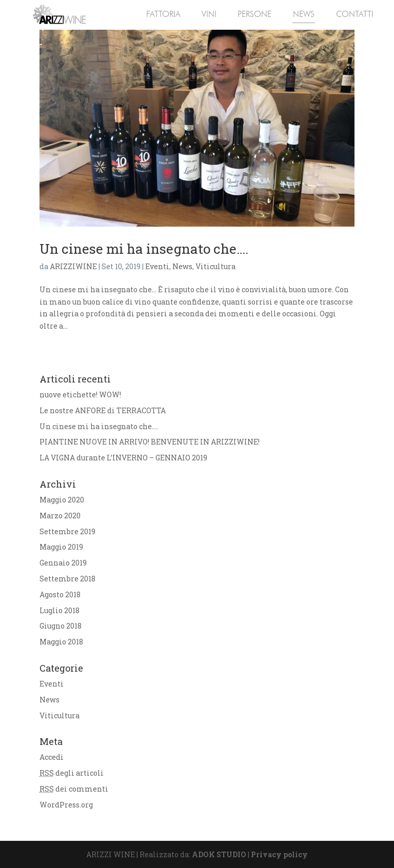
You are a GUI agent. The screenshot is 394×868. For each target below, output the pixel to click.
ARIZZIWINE (73, 266)
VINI (209, 14)
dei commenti (74, 789)
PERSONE (254, 14)
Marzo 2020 (60, 516)
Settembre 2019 (67, 531)
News (182, 266)
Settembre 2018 (67, 579)
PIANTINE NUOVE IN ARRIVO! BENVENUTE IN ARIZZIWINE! (150, 442)
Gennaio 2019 (63, 563)
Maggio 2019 (61, 547)
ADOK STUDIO (219, 854)
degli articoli (72, 773)
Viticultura (215, 266)
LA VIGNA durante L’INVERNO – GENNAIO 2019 (123, 458)
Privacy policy (279, 854)
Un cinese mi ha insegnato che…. (144, 249)
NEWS (304, 14)
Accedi (52, 757)
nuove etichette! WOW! (80, 395)
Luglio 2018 (60, 610)
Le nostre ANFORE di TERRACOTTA (103, 410)
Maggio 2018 (61, 642)
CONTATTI (355, 14)
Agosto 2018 (60, 594)
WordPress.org (66, 805)
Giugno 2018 (61, 626)
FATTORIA (163, 14)
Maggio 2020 (62, 500)
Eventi (157, 266)
